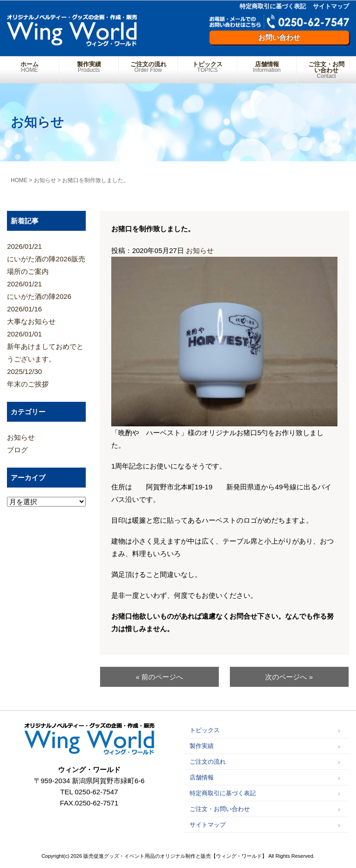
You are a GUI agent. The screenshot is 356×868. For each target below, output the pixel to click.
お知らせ (200, 250)
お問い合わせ (279, 37)
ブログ (17, 450)
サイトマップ (331, 6)
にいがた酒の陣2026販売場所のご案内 (46, 258)
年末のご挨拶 (46, 377)
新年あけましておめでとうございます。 (46, 345)
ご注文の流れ (148, 67)
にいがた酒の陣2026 (46, 289)
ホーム (29, 67)
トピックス (207, 67)
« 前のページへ (160, 677)
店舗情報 (267, 67)
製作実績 (89, 67)
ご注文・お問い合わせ (326, 70)
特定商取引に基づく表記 (273, 6)
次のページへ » (289, 677)
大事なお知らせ (46, 314)
